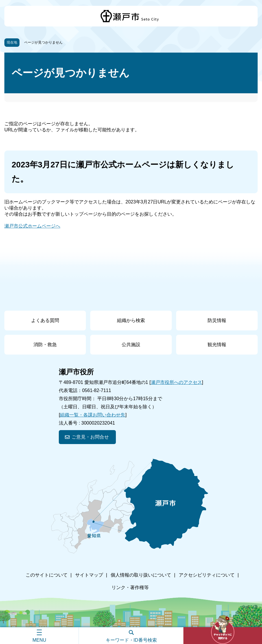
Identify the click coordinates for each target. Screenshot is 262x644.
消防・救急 (45, 345)
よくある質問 (45, 320)
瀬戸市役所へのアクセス (176, 382)
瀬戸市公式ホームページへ (32, 226)
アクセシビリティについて (207, 575)
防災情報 (217, 320)
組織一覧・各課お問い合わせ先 (93, 415)
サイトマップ (89, 575)
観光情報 (217, 345)
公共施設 (131, 345)
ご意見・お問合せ (90, 437)
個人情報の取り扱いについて (141, 575)
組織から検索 (131, 320)
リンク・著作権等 (130, 587)
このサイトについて (47, 575)
